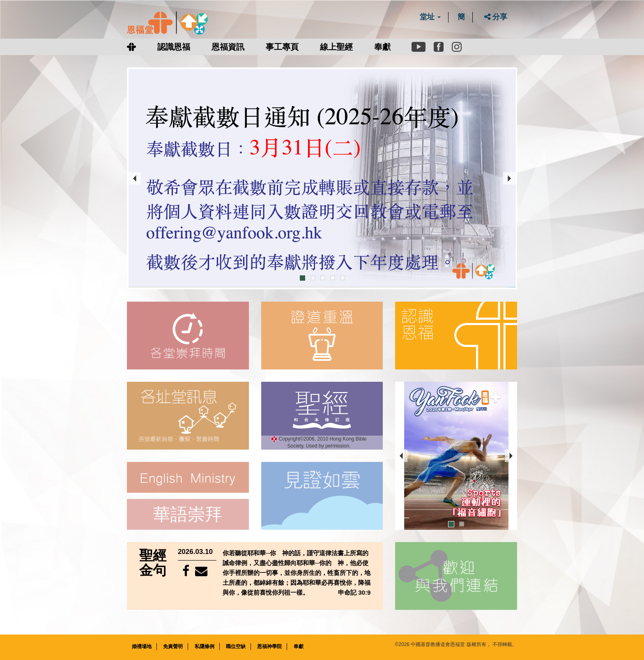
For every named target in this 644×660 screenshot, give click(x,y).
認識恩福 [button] (174, 47)
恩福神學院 (269, 646)
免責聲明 (173, 646)
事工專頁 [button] (282, 47)
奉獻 (382, 47)
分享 (496, 17)
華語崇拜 (188, 514)
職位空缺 (236, 646)
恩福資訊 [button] (228, 47)
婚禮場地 (142, 646)
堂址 (430, 17)
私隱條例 (205, 646)
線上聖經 (336, 47)
